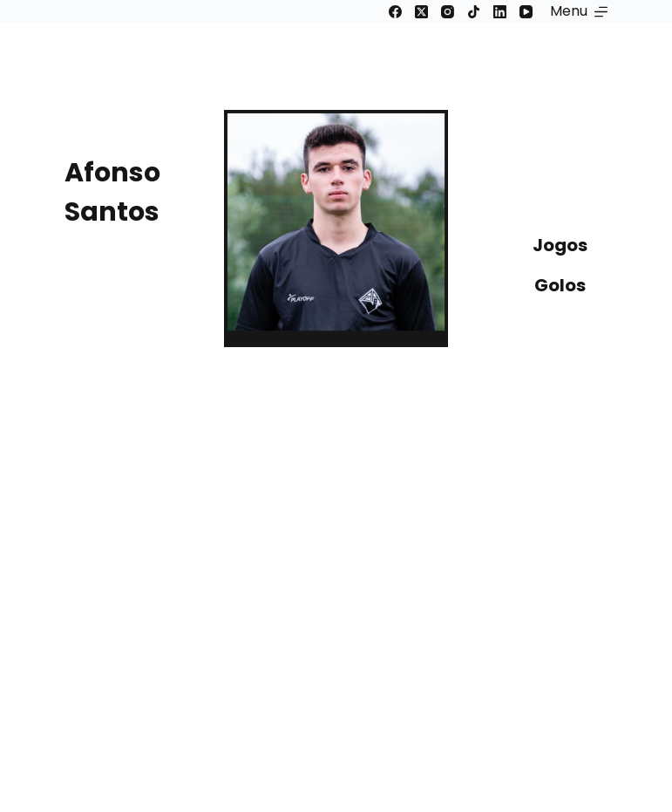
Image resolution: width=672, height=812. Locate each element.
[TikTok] (474, 12)
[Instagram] (448, 12)
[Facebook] (395, 12)
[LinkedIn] (500, 12)
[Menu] (579, 11)
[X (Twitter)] (421, 12)
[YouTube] (526, 12)
